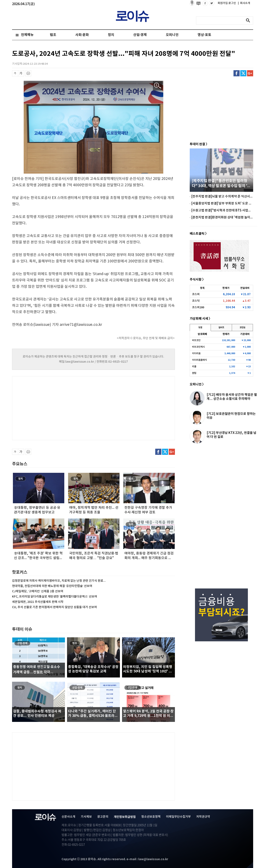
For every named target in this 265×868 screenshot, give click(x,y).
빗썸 (200, 328)
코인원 (242, 328)
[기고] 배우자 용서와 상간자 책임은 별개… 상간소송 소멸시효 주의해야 (232, 397)
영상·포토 (204, 35)
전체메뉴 (27, 35)
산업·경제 (140, 35)
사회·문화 (82, 35)
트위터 (243, 73)
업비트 (221, 328)
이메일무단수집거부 (178, 817)
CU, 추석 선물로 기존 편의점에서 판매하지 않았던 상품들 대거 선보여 (54, 607)
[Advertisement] (54, 408)
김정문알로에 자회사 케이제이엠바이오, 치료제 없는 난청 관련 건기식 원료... (59, 581)
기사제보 (86, 817)
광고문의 (103, 817)
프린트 (28, 73)
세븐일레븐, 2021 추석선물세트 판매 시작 (38, 602)
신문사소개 (68, 817)
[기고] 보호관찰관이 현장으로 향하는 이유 (231, 416)
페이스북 (237, 73)
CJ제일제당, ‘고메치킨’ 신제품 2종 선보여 (38, 591)
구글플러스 (250, 73)
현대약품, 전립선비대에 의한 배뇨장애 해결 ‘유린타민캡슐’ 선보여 (52, 586)
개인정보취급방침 (125, 817)
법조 (53, 35)
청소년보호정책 (151, 817)
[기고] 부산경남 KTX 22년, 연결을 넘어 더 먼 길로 (231, 435)
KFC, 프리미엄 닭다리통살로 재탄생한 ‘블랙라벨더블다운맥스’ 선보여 (55, 597)
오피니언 (172, 35)
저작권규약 (203, 817)
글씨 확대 (21, 73)
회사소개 (244, 3)
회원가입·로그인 (227, 3)
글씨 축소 (15, 73)
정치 (111, 35)
